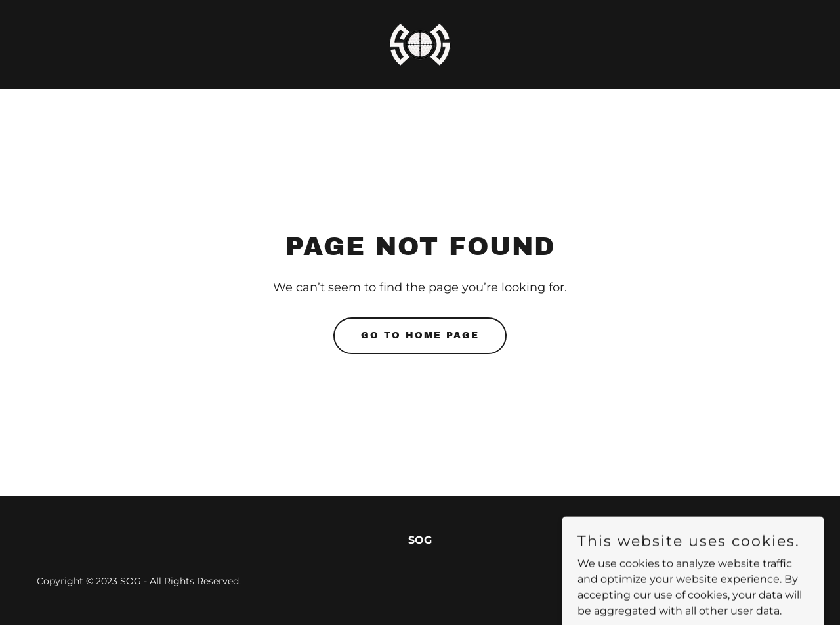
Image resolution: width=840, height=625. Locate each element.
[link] (420, 44)
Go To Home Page (420, 335)
